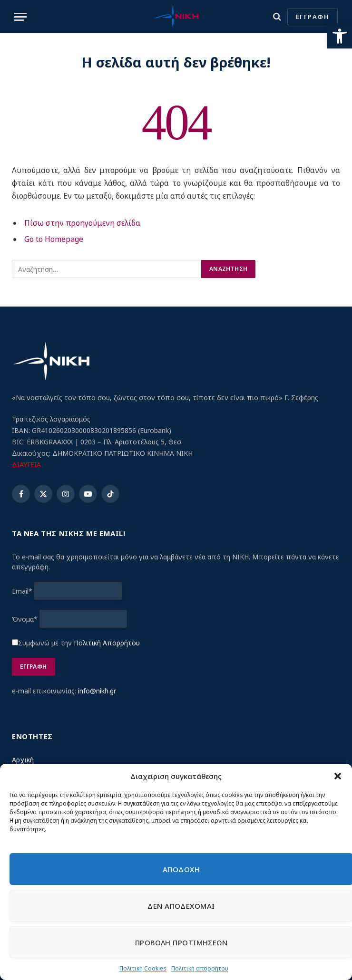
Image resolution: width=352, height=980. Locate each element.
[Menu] (20, 17)
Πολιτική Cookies (143, 968)
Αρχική (23, 760)
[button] (340, 36)
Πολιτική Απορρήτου (107, 643)
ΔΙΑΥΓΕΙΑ (26, 465)
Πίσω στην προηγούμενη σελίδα (82, 223)
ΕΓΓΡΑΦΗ (313, 17)
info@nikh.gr (97, 691)
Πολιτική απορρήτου (200, 968)
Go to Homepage (54, 239)
